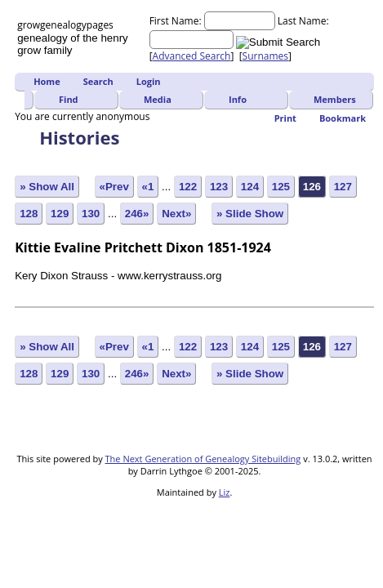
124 (250, 187)
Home (47, 81)
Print (285, 118)
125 (281, 187)
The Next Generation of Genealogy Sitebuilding (203, 459)
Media (158, 99)
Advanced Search (192, 56)
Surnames (265, 56)
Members (335, 99)
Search (98, 81)
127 (343, 187)
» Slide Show (250, 214)
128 (29, 214)
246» (137, 214)
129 (60, 214)
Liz (225, 492)
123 (219, 187)
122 (188, 187)
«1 (148, 187)
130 (91, 214)
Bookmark (343, 118)
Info (238, 99)
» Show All (47, 187)
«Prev (114, 187)
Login (149, 81)
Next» (176, 214)
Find (69, 99)
